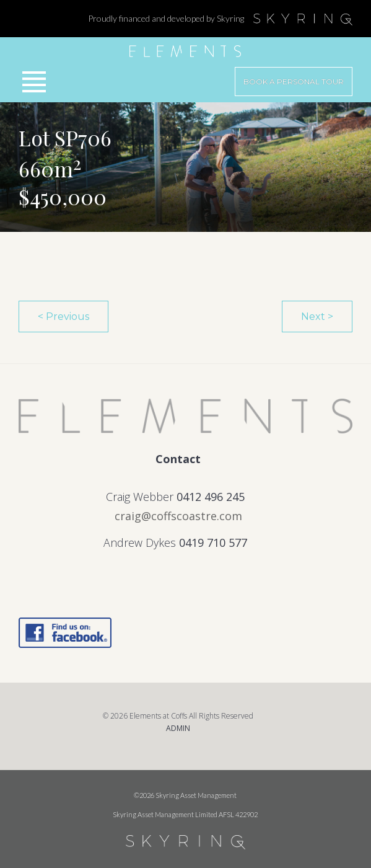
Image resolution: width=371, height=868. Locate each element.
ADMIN (178, 728)
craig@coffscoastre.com (178, 516)
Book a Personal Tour (294, 82)
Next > (317, 317)
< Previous (63, 317)
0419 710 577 (213, 542)
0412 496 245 (211, 497)
